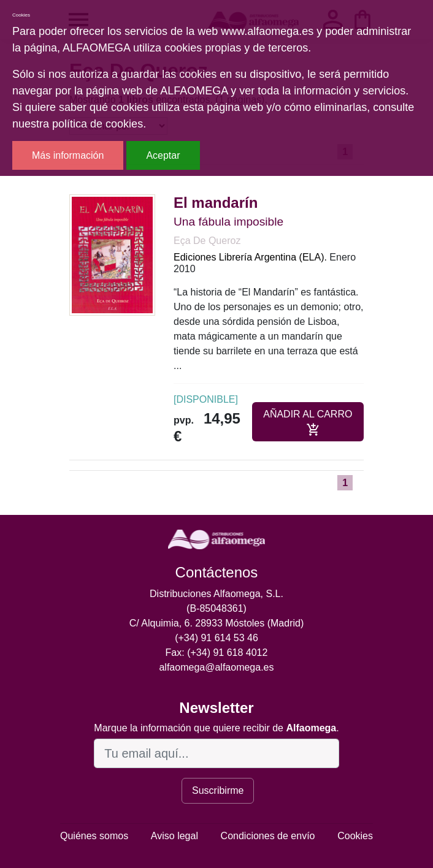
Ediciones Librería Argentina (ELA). (250, 257)
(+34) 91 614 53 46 (216, 638)
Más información (68, 155)
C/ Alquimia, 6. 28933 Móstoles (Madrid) (217, 623)
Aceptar (163, 155)
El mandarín (216, 203)
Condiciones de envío (268, 836)
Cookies (355, 836)
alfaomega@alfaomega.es (216, 667)
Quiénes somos (94, 836)
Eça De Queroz (207, 241)
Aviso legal (174, 836)
